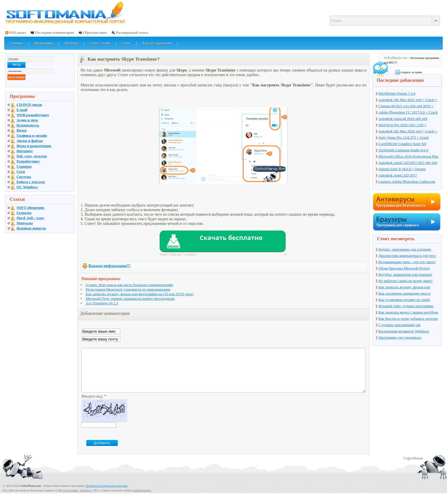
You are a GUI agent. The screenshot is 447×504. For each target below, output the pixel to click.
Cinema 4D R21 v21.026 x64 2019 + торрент (406, 106)
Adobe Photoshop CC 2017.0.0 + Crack (408, 112)
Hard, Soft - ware (30, 218)
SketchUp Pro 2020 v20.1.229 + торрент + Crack (402, 125)
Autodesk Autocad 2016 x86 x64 (403, 119)
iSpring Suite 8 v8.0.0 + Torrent (402, 169)
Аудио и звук (27, 120)
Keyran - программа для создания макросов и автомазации (405, 250)
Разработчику (28, 161)
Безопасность (28, 125)
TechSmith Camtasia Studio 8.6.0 (403, 150)
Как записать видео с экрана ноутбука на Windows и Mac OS (408, 313)
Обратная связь (95, 32)
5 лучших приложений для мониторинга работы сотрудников (405, 325)
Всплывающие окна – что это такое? (407, 262)
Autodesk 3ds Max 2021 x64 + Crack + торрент (408, 100)
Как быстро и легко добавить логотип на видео (408, 319)
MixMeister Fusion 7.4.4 (397, 93)
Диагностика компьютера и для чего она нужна (407, 256)
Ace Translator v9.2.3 (102, 303)
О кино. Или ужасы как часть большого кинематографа (129, 285)
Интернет (25, 151)
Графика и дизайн (32, 135)
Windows (86, 499)
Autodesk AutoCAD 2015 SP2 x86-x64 (408, 163)
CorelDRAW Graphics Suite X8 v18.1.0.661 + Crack (402, 144)
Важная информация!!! (110, 266)
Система (24, 177)
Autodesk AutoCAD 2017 (398, 175)
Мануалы (25, 223)
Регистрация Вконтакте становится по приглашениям (128, 289)
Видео (22, 130)
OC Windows (27, 187)
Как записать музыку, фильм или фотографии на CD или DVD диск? (140, 294)
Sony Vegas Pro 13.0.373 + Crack (404, 137)
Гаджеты (24, 213)
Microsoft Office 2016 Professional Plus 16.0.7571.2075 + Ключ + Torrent (408, 157)
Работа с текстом (31, 182)
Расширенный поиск (132, 32)
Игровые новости (31, 228)
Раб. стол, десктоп (32, 156)
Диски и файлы (30, 141)
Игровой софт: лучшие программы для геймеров (406, 306)
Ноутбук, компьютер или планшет (405, 274)
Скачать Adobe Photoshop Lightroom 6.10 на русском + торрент (407, 182)
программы (70, 499)
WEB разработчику (33, 115)
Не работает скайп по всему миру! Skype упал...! (406, 281)
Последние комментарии (54, 32)
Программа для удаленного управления (400, 338)
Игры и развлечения (34, 146)
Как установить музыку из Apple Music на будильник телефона (404, 300)
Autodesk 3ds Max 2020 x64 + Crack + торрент (408, 132)
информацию (142, 499)
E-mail (22, 110)
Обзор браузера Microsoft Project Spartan (404, 269)
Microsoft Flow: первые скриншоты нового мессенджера (130, 298)
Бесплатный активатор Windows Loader (404, 332)
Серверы (24, 166)
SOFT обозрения (30, 208)
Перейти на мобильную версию (106, 494)
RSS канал (18, 32)
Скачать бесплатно (231, 237)
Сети (21, 171)
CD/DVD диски (29, 105)
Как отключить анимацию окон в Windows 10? (404, 294)
